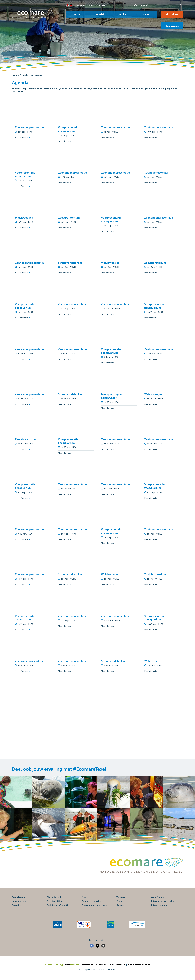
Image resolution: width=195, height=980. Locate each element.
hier (21, 91)
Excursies (92, 5)
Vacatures (121, 897)
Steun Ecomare (19, 897)
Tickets (174, 14)
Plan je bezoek (26, 75)
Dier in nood (172, 26)
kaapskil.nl (100, 965)
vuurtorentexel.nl (117, 965)
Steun (146, 14)
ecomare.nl (87, 965)
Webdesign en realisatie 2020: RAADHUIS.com (97, 969)
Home (15, 75)
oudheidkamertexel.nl (139, 965)
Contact (111, 5)
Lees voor (80, 5)
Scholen (102, 5)
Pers (84, 897)
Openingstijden (55, 901)
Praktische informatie (58, 905)
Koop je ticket (19, 901)
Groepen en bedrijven (92, 901)
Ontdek (100, 14)
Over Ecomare (158, 897)
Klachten (121, 905)
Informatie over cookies (163, 901)
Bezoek (78, 14)
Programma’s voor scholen (95, 905)
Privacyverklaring (160, 905)
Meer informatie (21, 138)
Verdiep (123, 14)
